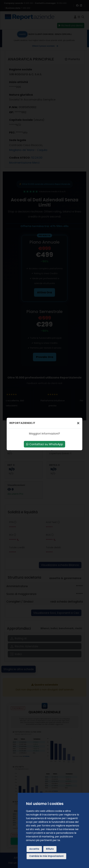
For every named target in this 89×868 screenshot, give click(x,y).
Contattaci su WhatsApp (45, 444)
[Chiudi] (78, 423)
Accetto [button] (34, 849)
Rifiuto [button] (50, 849)
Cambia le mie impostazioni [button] (46, 856)
